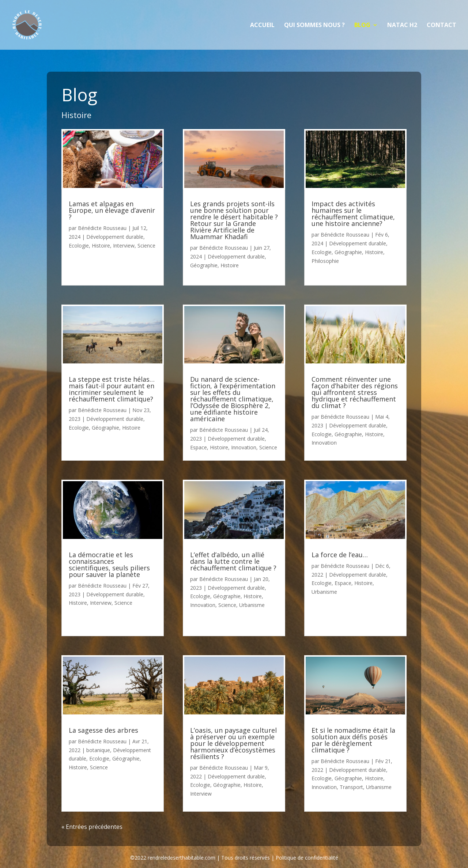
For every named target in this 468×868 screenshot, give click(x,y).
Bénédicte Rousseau (102, 228)
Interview (124, 246)
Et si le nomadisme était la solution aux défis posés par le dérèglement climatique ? (353, 740)
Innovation (244, 447)
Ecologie (79, 246)
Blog (362, 26)
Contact (441, 26)
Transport (351, 787)
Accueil (262, 26)
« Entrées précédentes (92, 827)
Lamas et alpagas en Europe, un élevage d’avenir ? (112, 210)
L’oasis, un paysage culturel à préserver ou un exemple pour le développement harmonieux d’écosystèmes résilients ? (233, 743)
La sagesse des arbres (103, 730)
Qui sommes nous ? (314, 26)
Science (146, 246)
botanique (98, 750)
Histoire (101, 246)
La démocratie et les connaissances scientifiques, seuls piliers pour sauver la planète (109, 565)
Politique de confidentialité (307, 858)
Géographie (105, 428)
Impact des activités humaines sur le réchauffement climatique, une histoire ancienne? (353, 214)
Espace (199, 447)
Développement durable (115, 237)
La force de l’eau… (340, 555)
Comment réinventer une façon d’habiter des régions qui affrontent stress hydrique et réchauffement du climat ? (355, 392)
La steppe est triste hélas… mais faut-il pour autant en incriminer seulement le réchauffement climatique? (112, 389)
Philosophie (325, 261)
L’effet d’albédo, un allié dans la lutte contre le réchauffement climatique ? (233, 561)
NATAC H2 (402, 26)
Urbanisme (252, 605)
